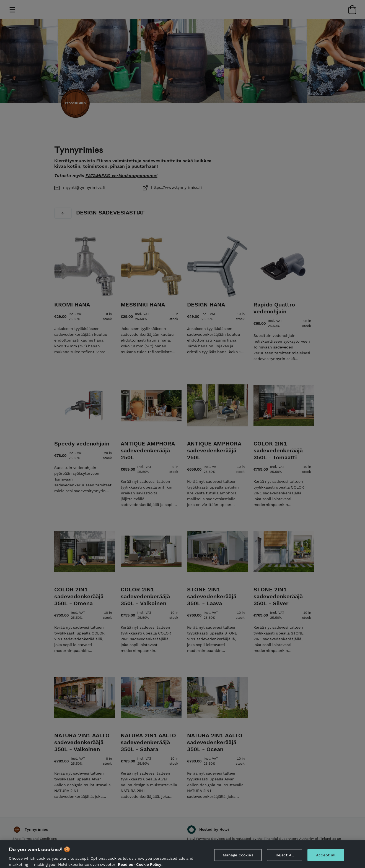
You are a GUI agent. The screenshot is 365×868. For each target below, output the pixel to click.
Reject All (285, 858)
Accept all (326, 858)
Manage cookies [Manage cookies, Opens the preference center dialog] (238, 858)
